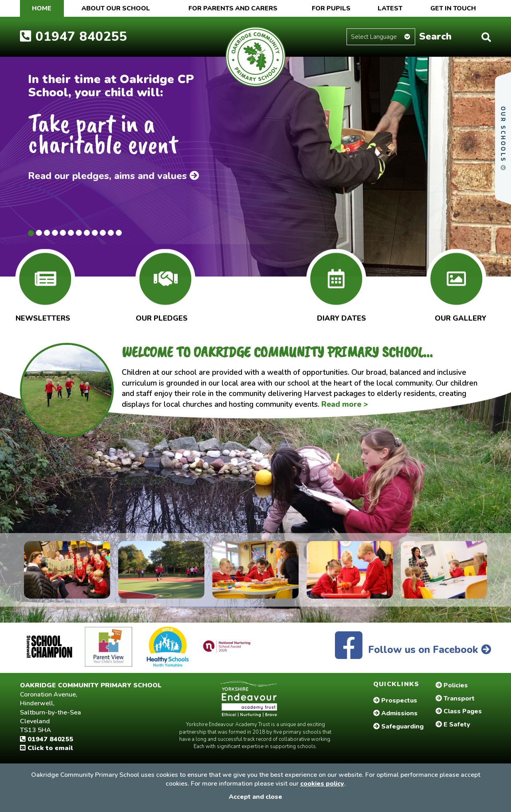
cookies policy (322, 784)
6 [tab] (71, 233)
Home (42, 8)
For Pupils (331, 8)
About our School (116, 8)
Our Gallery (460, 316)
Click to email (47, 748)
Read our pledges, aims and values (114, 176)
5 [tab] (63, 233)
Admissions (395, 713)
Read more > (345, 404)
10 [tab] (103, 233)
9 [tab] (95, 233)
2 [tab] (39, 233)
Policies (452, 685)
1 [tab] (31, 233)
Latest (390, 8)
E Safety (453, 724)
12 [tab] (119, 233)
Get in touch (453, 8)
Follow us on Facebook (413, 650)
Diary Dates (342, 316)
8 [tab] (87, 233)
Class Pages (459, 711)
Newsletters (43, 316)
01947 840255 (74, 37)
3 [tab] (47, 233)
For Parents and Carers (233, 8)
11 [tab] (111, 233)
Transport (455, 699)
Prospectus (395, 701)
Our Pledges (162, 316)
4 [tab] (55, 233)
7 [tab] (79, 233)
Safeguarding (398, 726)
